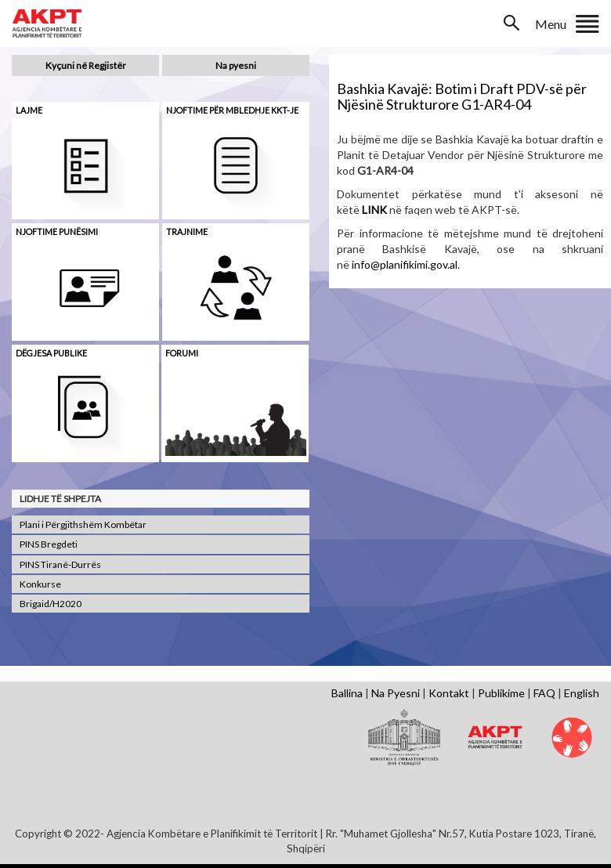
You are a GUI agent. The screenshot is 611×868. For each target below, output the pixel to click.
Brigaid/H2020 (51, 604)
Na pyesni (236, 65)
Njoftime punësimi (57, 231)
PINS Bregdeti (49, 544)
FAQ (544, 693)
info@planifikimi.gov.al (405, 264)
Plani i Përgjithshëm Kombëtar (83, 524)
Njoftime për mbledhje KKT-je (232, 110)
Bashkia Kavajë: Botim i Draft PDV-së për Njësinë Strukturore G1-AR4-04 (462, 96)
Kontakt (449, 693)
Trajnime (187, 231)
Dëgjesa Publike (51, 353)
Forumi (182, 353)
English (582, 693)
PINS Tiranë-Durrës (60, 564)
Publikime (501, 693)
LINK (374, 210)
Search (513, 23)
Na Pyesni (396, 693)
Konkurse (40, 584)
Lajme (29, 110)
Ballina (347, 693)
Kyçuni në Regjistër (86, 65)
